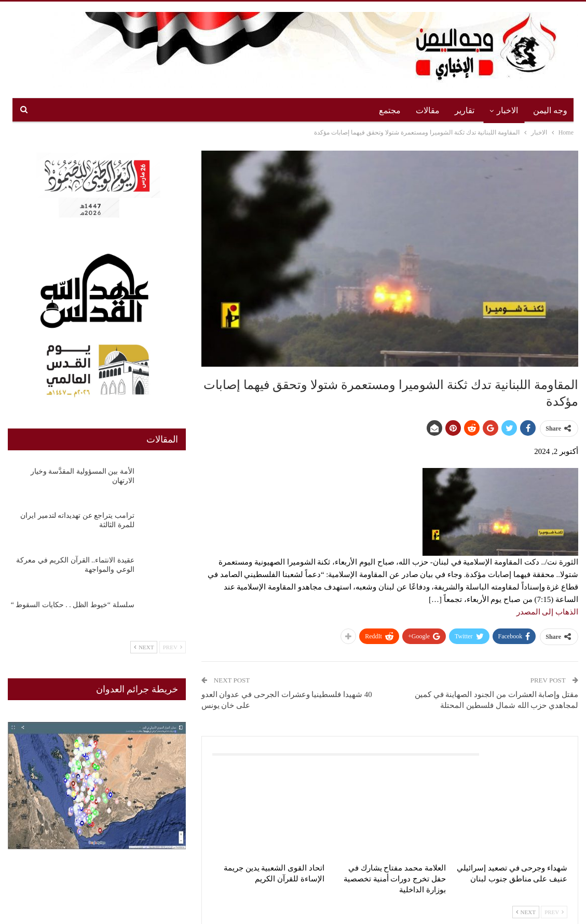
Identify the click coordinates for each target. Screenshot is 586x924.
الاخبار (507, 110)
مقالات (428, 110)
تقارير (465, 110)
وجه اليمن (550, 110)
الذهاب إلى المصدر (548, 612)
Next (526, 912)
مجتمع (390, 110)
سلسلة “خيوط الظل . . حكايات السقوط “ (73, 605)
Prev (554, 912)
